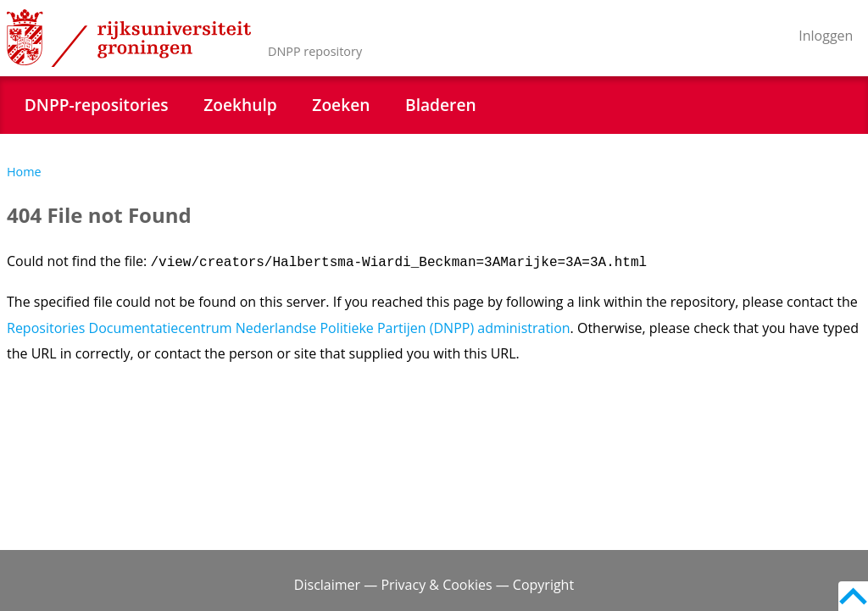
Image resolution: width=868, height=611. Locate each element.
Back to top (853, 596)
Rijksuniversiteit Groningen (129, 38)
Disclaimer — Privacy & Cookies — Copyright (434, 585)
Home (24, 172)
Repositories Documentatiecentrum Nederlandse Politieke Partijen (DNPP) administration (289, 328)
